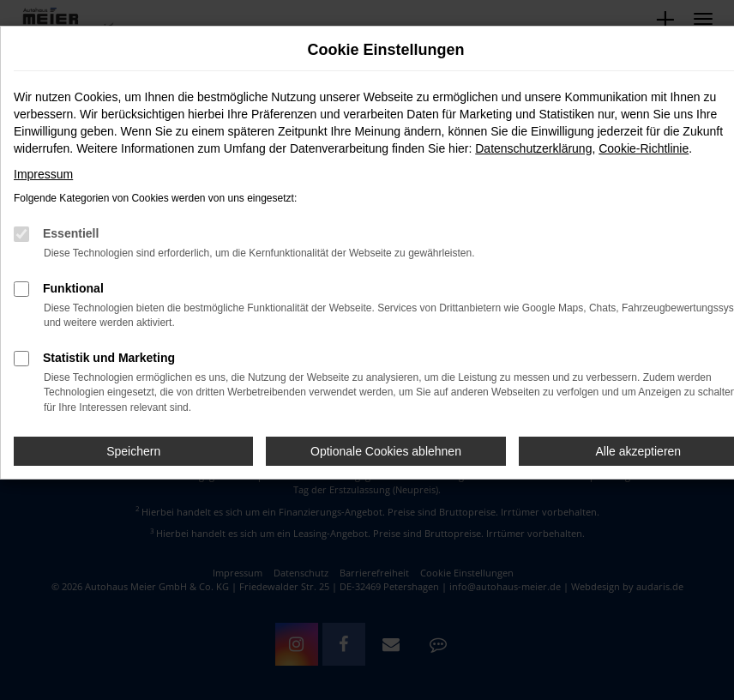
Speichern (133, 451)
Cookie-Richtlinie (644, 148)
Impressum (43, 174)
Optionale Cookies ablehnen (386, 451)
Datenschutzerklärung (533, 148)
